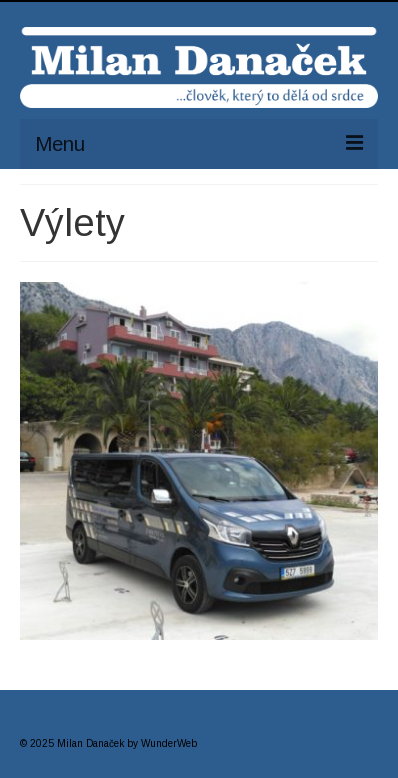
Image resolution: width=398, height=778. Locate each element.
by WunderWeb (162, 743)
